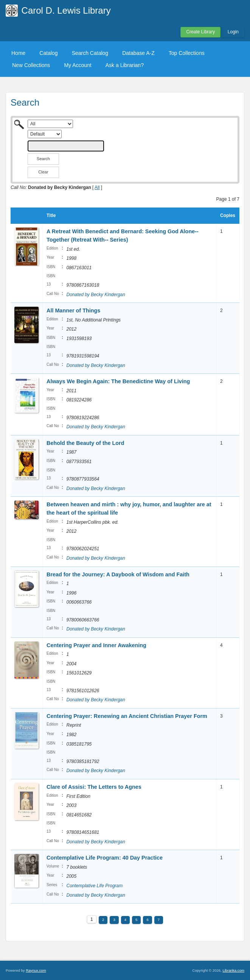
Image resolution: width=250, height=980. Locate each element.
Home (18, 53)
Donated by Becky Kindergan (95, 295)
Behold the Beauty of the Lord (85, 443)
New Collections (31, 65)
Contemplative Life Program (94, 886)
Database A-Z (138, 53)
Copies (228, 215)
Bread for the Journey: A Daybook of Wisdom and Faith (118, 574)
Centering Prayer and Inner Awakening (96, 645)
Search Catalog (90, 53)
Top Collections (187, 53)
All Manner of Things (73, 311)
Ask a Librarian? (125, 65)
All (97, 187)
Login (233, 32)
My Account (78, 65)
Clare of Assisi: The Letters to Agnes (94, 787)
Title (51, 215)
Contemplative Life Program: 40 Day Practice (105, 858)
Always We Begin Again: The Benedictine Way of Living (118, 381)
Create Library (200, 32)
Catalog (48, 53)
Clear (43, 172)
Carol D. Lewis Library (66, 10)
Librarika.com (233, 970)
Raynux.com (36, 970)
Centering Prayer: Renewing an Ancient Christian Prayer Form (127, 716)
